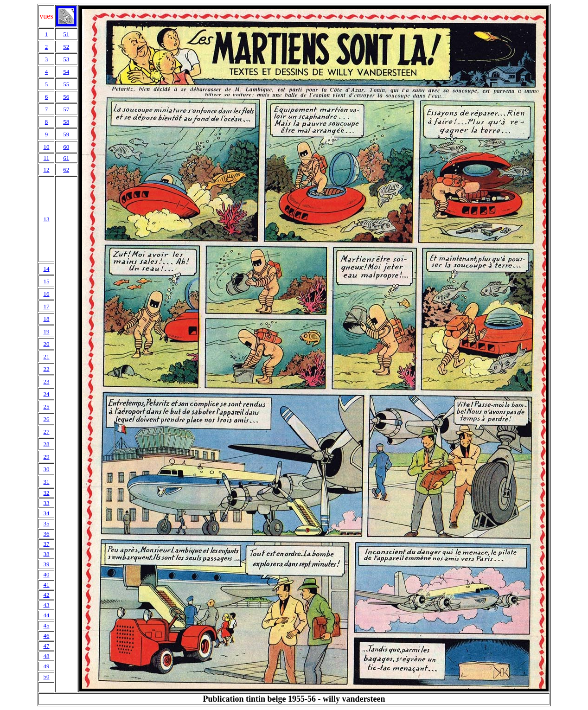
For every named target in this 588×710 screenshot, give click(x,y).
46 (46, 636)
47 (46, 646)
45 (46, 625)
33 (46, 503)
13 (46, 219)
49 (46, 666)
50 (46, 676)
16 (46, 294)
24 (46, 394)
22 (46, 369)
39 (46, 564)
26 (46, 419)
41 (46, 585)
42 (46, 595)
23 (46, 381)
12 (46, 170)
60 (66, 147)
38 (46, 554)
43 (46, 605)
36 (46, 534)
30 (46, 469)
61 (66, 158)
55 (66, 84)
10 (46, 147)
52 (66, 47)
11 (47, 158)
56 (66, 97)
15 (46, 281)
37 (46, 544)
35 (46, 523)
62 (66, 170)
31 (46, 482)
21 (46, 356)
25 (46, 406)
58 (66, 122)
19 (46, 331)
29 (46, 457)
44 (46, 615)
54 (66, 72)
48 (46, 656)
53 (66, 59)
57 (66, 109)
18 (46, 319)
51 (66, 34)
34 (46, 513)
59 (66, 134)
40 (46, 574)
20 (46, 344)
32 (46, 493)
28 (46, 444)
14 (46, 269)
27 (46, 432)
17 (46, 306)
